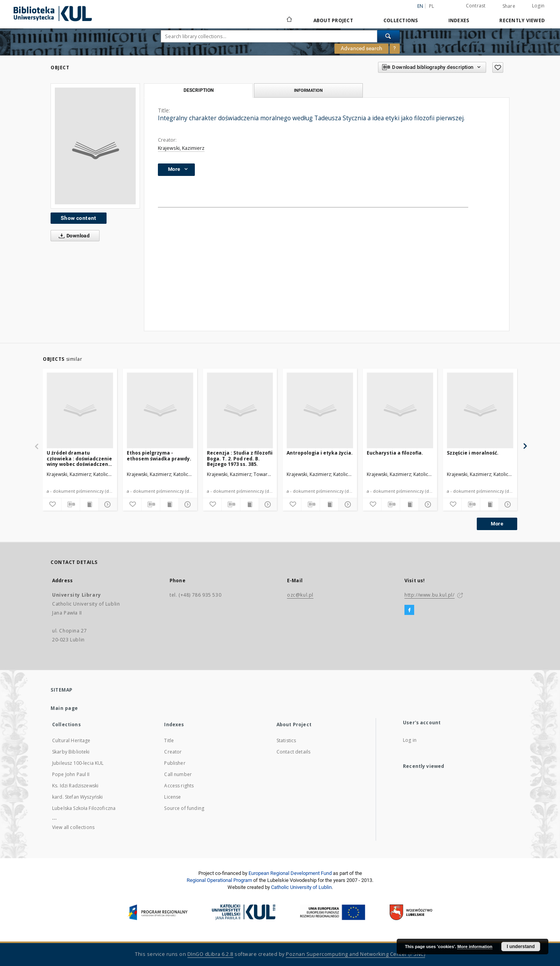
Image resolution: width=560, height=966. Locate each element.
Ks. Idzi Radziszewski (75, 786)
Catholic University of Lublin (301, 887)
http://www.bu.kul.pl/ (430, 595)
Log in (410, 740)
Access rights (179, 786)
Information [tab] (308, 90)
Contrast (476, 6)
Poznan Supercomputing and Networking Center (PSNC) (355, 954)
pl (432, 6)
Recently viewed (522, 20)
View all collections (73, 827)
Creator (173, 752)
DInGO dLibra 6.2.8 (210, 954)
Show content (79, 218)
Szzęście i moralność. (473, 453)
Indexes (459, 20)
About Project (333, 20)
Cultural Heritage (71, 740)
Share (509, 6)
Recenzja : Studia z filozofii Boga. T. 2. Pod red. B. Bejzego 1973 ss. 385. (240, 458)
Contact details (293, 752)
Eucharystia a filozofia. (395, 453)
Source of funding (184, 808)
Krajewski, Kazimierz (181, 148)
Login (538, 6)
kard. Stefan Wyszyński (77, 797)
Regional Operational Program (219, 880)
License (172, 797)
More (497, 524)
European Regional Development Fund (290, 873)
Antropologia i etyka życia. (320, 453)
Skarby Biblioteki (71, 752)
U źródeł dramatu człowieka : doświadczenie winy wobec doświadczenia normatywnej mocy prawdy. (80, 458)
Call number (178, 774)
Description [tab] (199, 90)
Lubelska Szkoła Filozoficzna (84, 808)
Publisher (175, 763)
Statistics (286, 740)
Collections (401, 20)
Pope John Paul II (71, 774)
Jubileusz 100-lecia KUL (78, 763)
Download (73, 236)
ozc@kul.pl (300, 595)
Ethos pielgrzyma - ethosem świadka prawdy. (159, 456)
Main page (64, 708)
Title (169, 740)
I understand (521, 947)
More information (475, 947)
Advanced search (361, 48)
